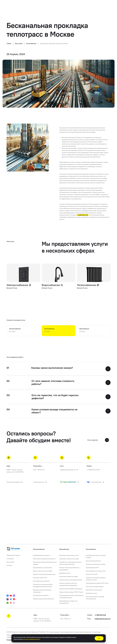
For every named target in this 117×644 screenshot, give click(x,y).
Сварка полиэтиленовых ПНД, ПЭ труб (71, 592)
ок (99, 638)
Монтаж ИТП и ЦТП (92, 574)
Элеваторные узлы (91, 593)
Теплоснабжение (32, 44)
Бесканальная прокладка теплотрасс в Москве (54, 44)
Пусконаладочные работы (41, 595)
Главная (10, 44)
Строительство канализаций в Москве (71, 580)
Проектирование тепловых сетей (96, 571)
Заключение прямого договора (69, 576)
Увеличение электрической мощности (44, 559)
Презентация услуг (40, 482)
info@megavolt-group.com (69, 470)
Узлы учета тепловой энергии (95, 587)
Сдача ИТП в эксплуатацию (94, 590)
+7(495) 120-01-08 (82, 215)
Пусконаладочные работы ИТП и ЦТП (97, 583)
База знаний (20, 44)
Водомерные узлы (65, 573)
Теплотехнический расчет (93, 561)
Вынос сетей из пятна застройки (43, 571)
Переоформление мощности (41, 555)
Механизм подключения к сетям (69, 555)
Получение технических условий (69, 559)
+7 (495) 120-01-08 (93, 470)
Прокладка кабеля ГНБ (40, 578)
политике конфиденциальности (32, 639)
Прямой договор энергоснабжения (43, 599)
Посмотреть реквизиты (15, 482)
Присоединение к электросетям (42, 568)
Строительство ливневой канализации (71, 589)
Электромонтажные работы (41, 581)
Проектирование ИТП (92, 568)
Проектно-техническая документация (44, 574)
